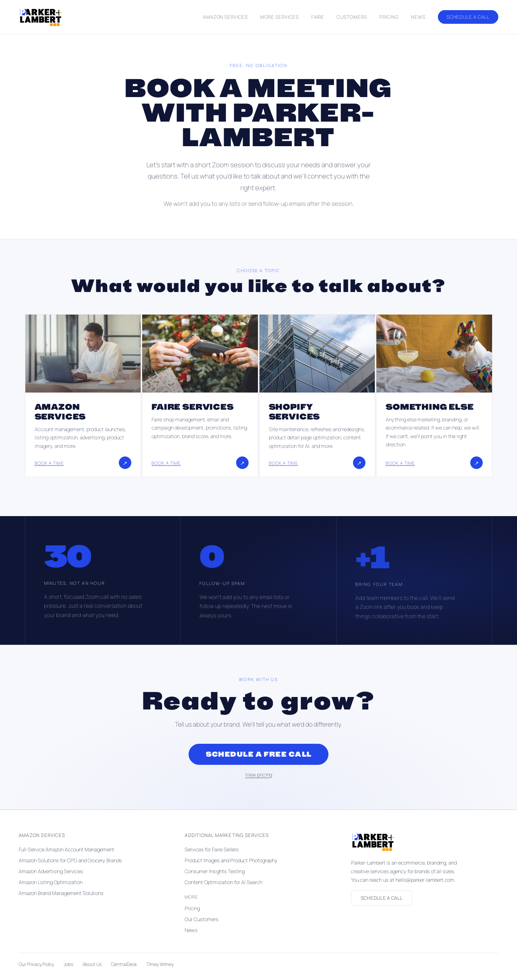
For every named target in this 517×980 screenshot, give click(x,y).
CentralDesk (124, 964)
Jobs (68, 964)
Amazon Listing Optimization (51, 882)
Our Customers (202, 919)
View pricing (258, 775)
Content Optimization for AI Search (223, 882)
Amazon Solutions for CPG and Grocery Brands (70, 860)
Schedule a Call (468, 17)
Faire (318, 17)
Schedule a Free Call (259, 754)
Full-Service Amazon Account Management (66, 849)
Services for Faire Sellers (212, 849)
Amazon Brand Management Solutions (61, 893)
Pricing (389, 17)
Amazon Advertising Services (51, 871)
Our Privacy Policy (36, 964)
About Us (92, 964)
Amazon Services (225, 17)
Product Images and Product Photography (231, 860)
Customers (352, 17)
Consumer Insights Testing (215, 871)
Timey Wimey (160, 964)
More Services (279, 17)
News (418, 17)
